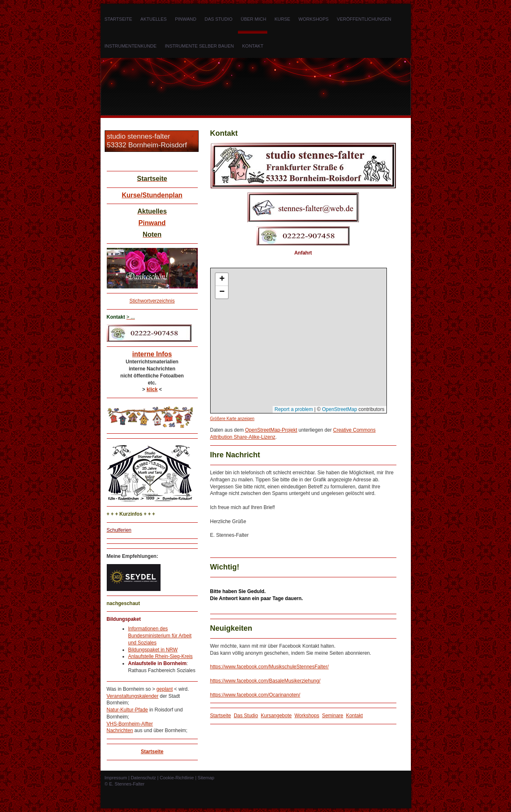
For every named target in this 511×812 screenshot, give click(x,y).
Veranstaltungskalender (133, 696)
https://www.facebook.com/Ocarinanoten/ (255, 695)
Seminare (332, 716)
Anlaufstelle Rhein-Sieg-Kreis (161, 656)
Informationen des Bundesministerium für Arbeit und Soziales (160, 636)
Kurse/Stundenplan (152, 195)
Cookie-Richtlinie (177, 778)
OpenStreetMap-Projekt (271, 430)
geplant (164, 689)
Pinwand (152, 223)
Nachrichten (120, 730)
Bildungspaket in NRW (153, 650)
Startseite (152, 752)
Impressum (116, 778)
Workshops (307, 716)
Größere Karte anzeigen (232, 419)
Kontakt (354, 716)
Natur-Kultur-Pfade (127, 710)
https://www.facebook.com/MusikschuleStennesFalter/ (270, 667)
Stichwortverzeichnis (152, 301)
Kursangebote (276, 716)
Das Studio (246, 716)
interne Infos (152, 354)
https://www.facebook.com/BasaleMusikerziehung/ (265, 681)
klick (152, 389)
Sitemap (206, 778)
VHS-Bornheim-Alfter (130, 724)
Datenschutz (143, 778)
